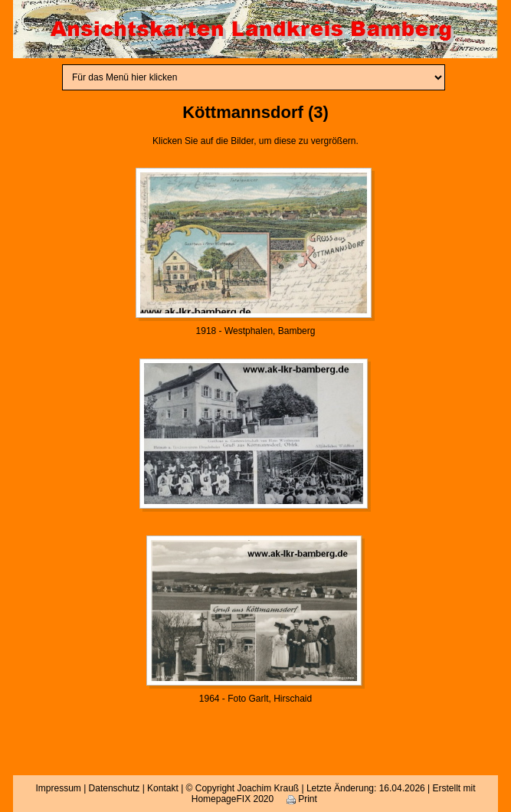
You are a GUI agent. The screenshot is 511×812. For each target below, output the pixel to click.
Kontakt (163, 788)
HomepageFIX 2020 (233, 799)
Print (302, 799)
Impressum (58, 788)
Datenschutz (115, 788)
